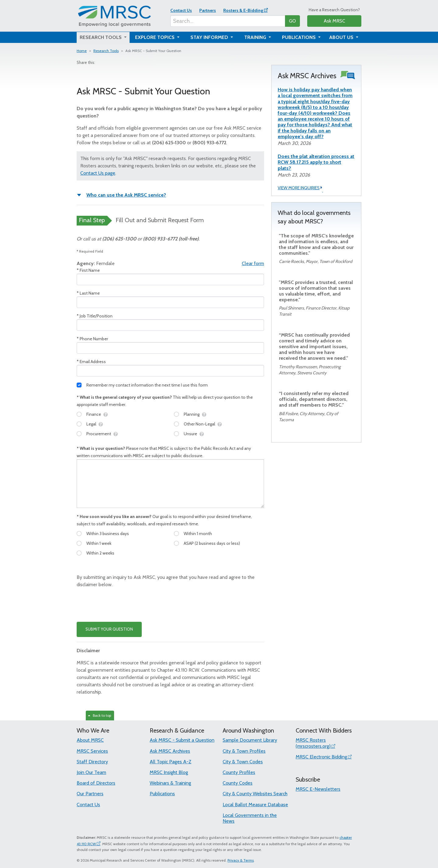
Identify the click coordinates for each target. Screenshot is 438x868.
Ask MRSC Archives (170, 751)
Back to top (99, 715)
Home (82, 51)
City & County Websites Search (255, 794)
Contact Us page (98, 173)
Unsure (190, 434)
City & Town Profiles (244, 751)
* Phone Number (92, 339)
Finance (94, 414)
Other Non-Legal (199, 424)
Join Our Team (91, 772)
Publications (162, 794)
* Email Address (91, 362)
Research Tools (106, 51)
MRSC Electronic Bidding (321, 757)
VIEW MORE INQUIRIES (300, 188)
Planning (192, 414)
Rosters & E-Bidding (243, 10)
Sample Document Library (250, 740)
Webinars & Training (170, 783)
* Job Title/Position (95, 316)
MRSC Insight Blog (169, 772)
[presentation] (123, 605)
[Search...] (228, 21)
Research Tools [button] (101, 37)
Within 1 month (198, 534)
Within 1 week (99, 543)
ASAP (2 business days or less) (212, 543)
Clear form (253, 263)
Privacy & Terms (241, 860)
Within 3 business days (108, 534)
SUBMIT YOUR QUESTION (109, 629)
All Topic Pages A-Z (170, 762)
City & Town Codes (243, 762)
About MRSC (90, 740)
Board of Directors (96, 783)
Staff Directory (92, 762)
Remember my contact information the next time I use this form (147, 385)
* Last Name (88, 293)
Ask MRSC (334, 21)
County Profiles (239, 772)
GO (292, 21)
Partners (208, 10)
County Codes (238, 783)
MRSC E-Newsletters (318, 789)
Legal (91, 424)
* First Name (88, 270)
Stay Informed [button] (210, 37)
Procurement (99, 434)
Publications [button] (299, 37)
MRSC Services (92, 751)
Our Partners (90, 794)
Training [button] (256, 37)
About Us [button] (342, 37)
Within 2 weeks (100, 553)
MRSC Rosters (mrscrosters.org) (313, 743)
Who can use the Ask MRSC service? (126, 195)
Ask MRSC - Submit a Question (182, 740)
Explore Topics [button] (155, 37)
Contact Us (181, 10)
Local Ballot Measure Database (255, 805)
